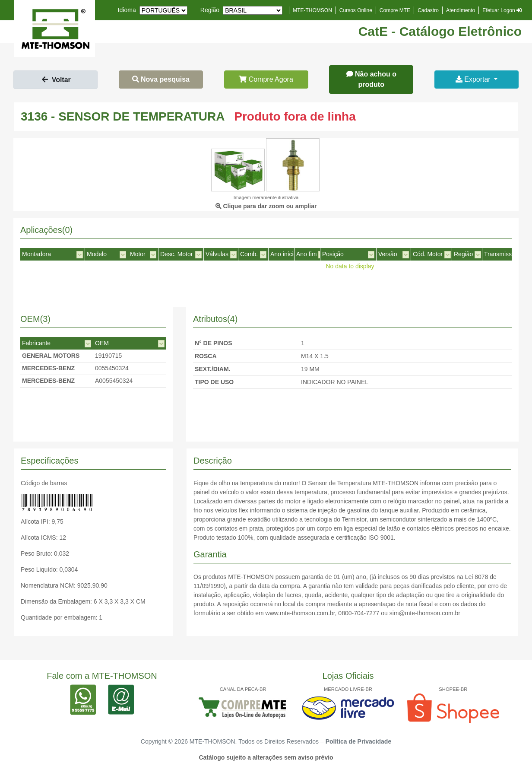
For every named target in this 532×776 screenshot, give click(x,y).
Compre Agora (266, 79)
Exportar (474, 79)
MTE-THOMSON (312, 10)
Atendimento (461, 10)
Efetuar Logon (502, 10)
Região (210, 10)
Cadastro (428, 10)
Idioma (127, 10)
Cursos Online (356, 10)
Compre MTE (395, 10)
